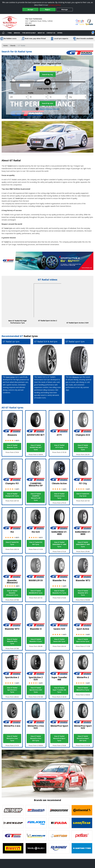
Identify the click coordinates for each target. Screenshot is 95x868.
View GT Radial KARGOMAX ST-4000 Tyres (59, 544)
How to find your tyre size (49, 109)
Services (17, 33)
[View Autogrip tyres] (13, 810)
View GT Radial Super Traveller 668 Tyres (59, 690)
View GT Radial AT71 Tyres (59, 446)
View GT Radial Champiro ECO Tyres (83, 447)
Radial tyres (31, 336)
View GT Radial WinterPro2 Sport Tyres (59, 738)
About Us (41, 33)
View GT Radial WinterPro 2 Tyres (83, 689)
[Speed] (77, 97)
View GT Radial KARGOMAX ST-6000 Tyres (83, 544)
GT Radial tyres (18, 198)
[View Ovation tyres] (59, 836)
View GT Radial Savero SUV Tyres (59, 640)
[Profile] (38, 97)
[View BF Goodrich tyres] (36, 810)
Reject (48, 9)
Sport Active (10, 377)
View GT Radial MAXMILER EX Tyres (36, 592)
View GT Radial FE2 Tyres (12, 543)
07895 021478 (30, 25)
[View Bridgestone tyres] (59, 810)
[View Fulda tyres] (59, 823)
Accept (30, 9)
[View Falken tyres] (36, 823)
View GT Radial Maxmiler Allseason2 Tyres (12, 593)
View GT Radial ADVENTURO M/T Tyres (36, 447)
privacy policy (55, 5)
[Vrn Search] (47, 69)
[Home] (3, 33)
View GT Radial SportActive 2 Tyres (12, 690)
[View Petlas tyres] (82, 836)
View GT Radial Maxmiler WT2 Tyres (83, 593)
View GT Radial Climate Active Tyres (59, 496)
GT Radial (15, 160)
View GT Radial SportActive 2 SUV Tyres (36, 690)
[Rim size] (57, 97)
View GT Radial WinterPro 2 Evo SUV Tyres (36, 738)
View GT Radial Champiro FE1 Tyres (12, 495)
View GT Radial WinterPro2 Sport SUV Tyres (83, 738)
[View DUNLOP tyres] (13, 823)
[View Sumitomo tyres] (82, 848)
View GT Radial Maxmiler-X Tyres (36, 640)
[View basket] (93, 33)
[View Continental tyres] (82, 810)
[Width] (18, 97)
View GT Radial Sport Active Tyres (83, 640)
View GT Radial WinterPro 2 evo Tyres (12, 738)
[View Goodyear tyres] (82, 823)
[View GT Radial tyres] (13, 836)
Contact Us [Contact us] (51, 33)
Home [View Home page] (5, 46)
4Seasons (76, 377)
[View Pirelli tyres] (13, 848)
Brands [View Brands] (13, 46)
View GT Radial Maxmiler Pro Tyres (59, 592)
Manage (65, 9)
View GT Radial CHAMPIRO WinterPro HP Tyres (36, 497)
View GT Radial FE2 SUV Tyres (36, 543)
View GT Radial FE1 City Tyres (83, 495)
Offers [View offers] (60, 33)
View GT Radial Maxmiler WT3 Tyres (12, 641)
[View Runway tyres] (59, 848)
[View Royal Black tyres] (36, 848)
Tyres (10, 33)
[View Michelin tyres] (36, 836)
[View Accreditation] (89, 22)
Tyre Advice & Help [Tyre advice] (29, 33)
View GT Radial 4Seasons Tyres (12, 446)
